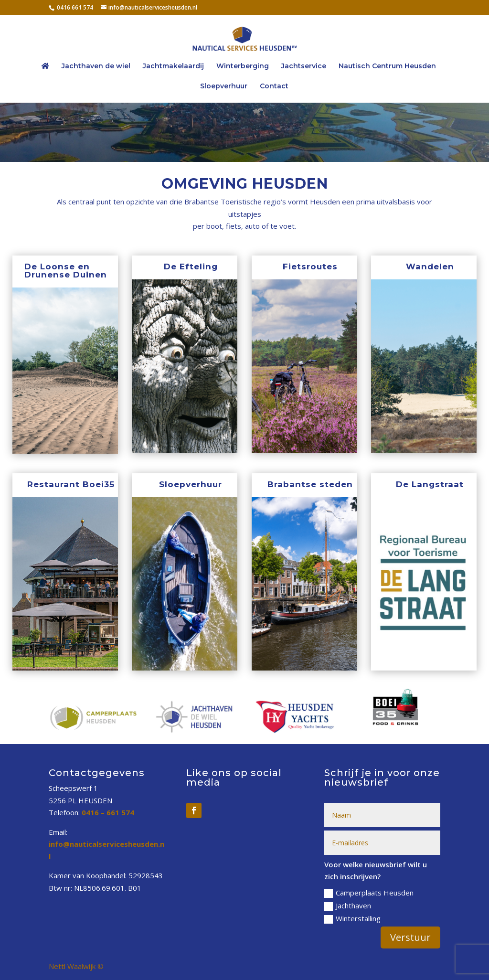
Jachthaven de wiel (96, 66)
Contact (274, 86)
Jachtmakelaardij (173, 66)
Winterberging (243, 66)
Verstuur (410, 937)
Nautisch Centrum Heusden (387, 66)
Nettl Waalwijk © (76, 966)
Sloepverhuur (224, 86)
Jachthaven (348, 906)
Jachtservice (304, 66)
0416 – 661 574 (108, 812)
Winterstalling (352, 919)
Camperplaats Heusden (369, 893)
